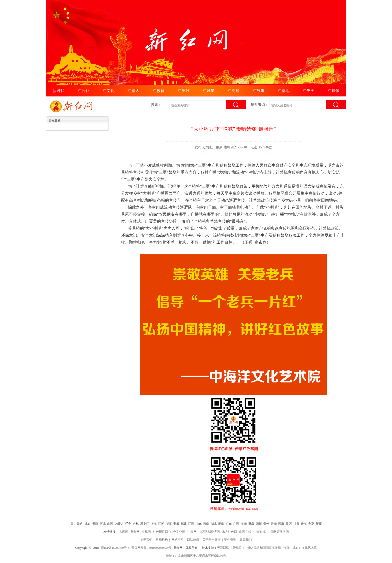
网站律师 (193, 540)
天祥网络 (223, 548)
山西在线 (245, 532)
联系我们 (246, 540)
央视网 (146, 532)
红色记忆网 (160, 532)
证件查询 (230, 540)
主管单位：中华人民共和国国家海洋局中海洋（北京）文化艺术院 (273, 548)
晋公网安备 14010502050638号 (151, 548)
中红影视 (259, 532)
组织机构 (162, 540)
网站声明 (177, 540)
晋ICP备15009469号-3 (115, 548)
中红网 (192, 532)
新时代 (58, 91)
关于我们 (146, 540)
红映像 (333, 91)
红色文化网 (178, 532)
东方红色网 (229, 532)
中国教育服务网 (278, 532)
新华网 (135, 532)
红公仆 (83, 91)
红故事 (258, 91)
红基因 (133, 91)
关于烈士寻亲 (211, 540)
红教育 (158, 91)
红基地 (283, 91)
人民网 (124, 532)
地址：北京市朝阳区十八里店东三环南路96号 (196, 556)
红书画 (308, 91)
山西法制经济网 (209, 532)
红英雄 (183, 91)
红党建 (233, 91)
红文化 (108, 91)
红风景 (208, 91)
